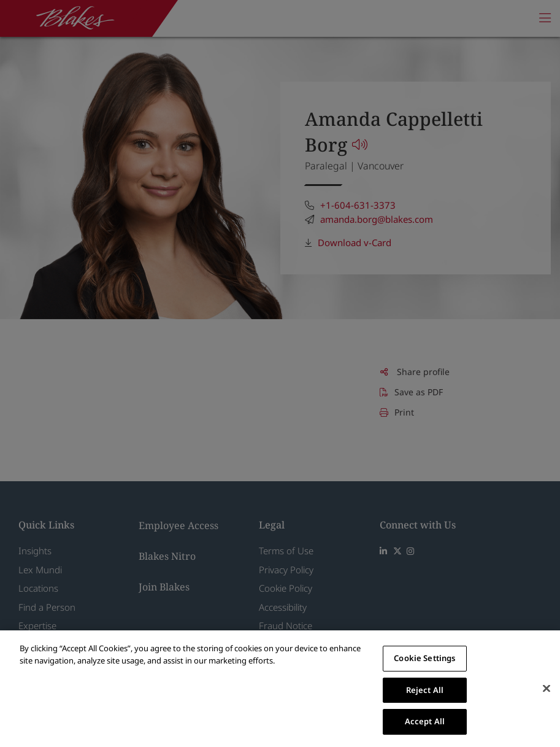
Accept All (425, 721)
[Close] (547, 689)
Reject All (425, 690)
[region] (280, 689)
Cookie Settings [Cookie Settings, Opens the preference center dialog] (424, 658)
